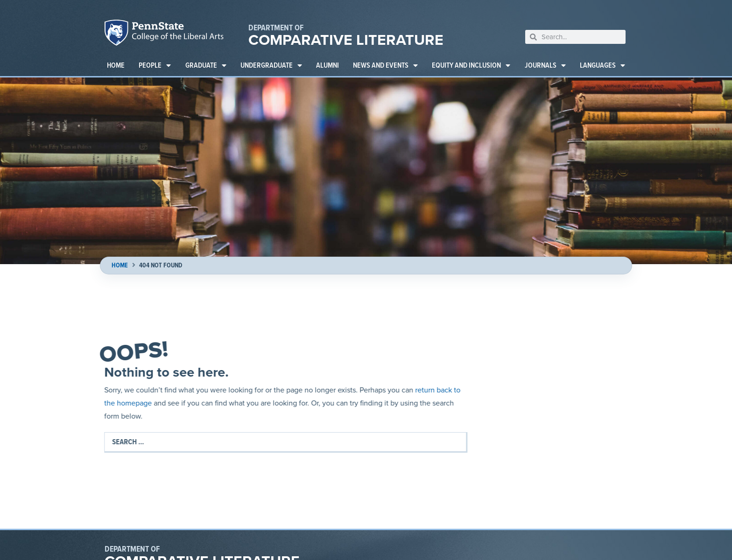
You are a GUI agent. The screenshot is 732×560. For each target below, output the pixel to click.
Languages (602, 65)
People (155, 65)
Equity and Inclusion (471, 65)
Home (116, 65)
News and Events (385, 65)
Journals (545, 65)
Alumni (327, 65)
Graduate (206, 65)
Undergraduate (271, 65)
